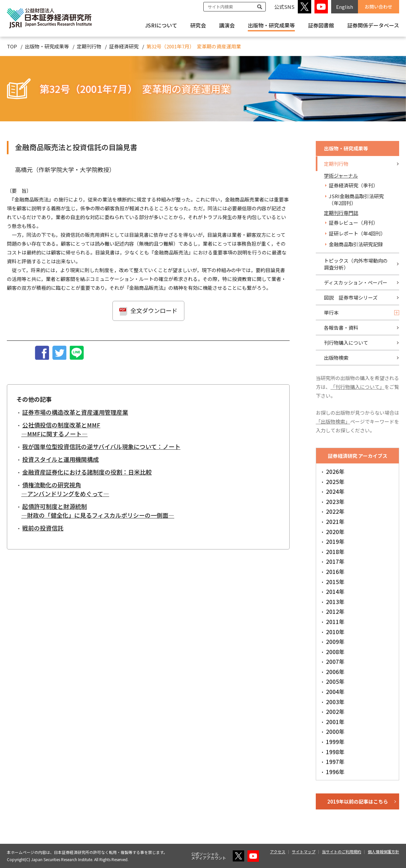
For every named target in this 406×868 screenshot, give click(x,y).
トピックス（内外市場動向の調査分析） (356, 264)
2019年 (335, 541)
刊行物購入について (346, 343)
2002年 (335, 712)
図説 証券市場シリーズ (351, 297)
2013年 (335, 602)
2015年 (335, 582)
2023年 (335, 502)
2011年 (335, 622)
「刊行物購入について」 (357, 387)
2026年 (335, 471)
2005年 (335, 681)
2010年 (335, 632)
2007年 (335, 661)
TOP (12, 46)
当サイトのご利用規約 (342, 851)
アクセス (278, 851)
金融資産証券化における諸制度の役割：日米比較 (87, 472)
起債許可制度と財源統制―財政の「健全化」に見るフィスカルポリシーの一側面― (98, 511)
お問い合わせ (379, 7)
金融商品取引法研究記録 (356, 244)
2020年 (335, 532)
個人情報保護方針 (383, 851)
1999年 (335, 742)
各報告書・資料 (341, 328)
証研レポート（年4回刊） (357, 233)
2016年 (335, 572)
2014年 (335, 591)
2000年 (335, 731)
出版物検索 (336, 358)
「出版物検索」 (333, 421)
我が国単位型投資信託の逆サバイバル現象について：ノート (101, 446)
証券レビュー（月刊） (353, 223)
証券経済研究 (124, 46)
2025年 (335, 482)
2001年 (335, 722)
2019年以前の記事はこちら (358, 801)
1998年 (335, 752)
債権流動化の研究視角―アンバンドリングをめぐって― (65, 489)
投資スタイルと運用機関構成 (60, 459)
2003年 (335, 702)
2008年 (335, 652)
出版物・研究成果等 (271, 25)
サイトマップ (304, 851)
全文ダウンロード (154, 310)
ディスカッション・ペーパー (356, 282)
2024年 (335, 491)
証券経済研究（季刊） (353, 185)
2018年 (335, 552)
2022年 (335, 511)
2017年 (335, 561)
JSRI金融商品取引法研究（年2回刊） (356, 200)
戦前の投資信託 (43, 528)
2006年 (335, 672)
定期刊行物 (89, 46)
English (345, 7)
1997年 (335, 762)
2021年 (335, 521)
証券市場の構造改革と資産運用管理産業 (75, 412)
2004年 (335, 692)
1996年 (335, 772)
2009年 (335, 642)
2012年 (335, 611)
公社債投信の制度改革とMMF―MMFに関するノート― (61, 429)
